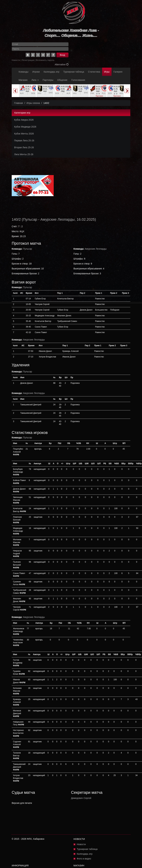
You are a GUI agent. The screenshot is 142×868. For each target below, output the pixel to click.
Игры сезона (33, 103)
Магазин (23, 80)
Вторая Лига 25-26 (24, 147)
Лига (35, 80)
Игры (107, 72)
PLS (104, 93)
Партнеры (48, 80)
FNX (92, 93)
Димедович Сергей (81, 798)
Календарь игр (51, 72)
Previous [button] (15, 91)
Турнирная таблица (74, 72)
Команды (23, 72)
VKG (39, 93)
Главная (19, 103)
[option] (27, 91)
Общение (62, 80)
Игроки (36, 72)
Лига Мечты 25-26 (24, 154)
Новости (16, 60)
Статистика (94, 72)
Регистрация (28, 60)
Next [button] (127, 91)
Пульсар (30, 219)
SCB (33, 93)
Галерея (118, 72)
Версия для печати (22, 803)
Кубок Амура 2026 (24, 120)
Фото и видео (84, 859)
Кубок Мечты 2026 (24, 134)
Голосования (78, 80)
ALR (22, 93)
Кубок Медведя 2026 (25, 127)
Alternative (62, 65)
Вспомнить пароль (45, 60)
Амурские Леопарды (57, 219)
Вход (62, 55)
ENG (51, 93)
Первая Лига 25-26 (24, 141)
